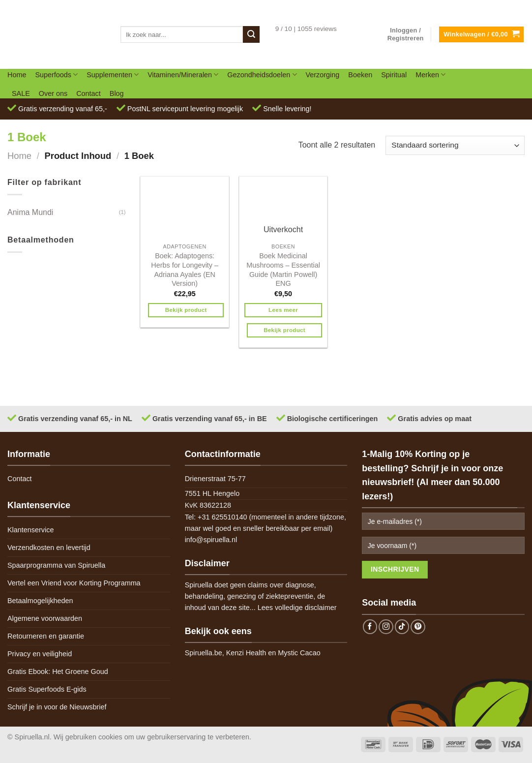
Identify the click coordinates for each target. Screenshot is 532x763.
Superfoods (56, 75)
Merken (430, 75)
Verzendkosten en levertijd (49, 548)
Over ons (53, 93)
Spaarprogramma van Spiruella (56, 565)
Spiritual (394, 75)
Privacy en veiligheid (40, 654)
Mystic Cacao (299, 653)
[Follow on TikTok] (402, 627)
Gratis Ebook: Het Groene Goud (58, 671)
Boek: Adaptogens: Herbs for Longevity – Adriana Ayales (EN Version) (185, 270)
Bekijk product (186, 310)
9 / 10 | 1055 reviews (306, 29)
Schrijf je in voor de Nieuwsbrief (57, 707)
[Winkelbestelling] (455, 145)
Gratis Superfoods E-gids (47, 689)
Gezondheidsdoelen (262, 75)
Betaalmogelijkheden (40, 601)
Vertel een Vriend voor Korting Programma (74, 583)
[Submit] (251, 34)
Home (17, 75)
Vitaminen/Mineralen (183, 75)
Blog (117, 93)
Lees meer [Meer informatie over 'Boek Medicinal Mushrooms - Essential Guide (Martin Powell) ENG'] (283, 310)
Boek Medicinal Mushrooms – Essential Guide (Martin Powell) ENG (283, 270)
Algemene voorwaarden (45, 618)
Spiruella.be (204, 653)
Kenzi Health (246, 653)
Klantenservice (30, 530)
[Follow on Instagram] (386, 627)
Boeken (360, 75)
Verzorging (323, 75)
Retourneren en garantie (46, 636)
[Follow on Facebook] (370, 627)
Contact (89, 93)
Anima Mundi (30, 212)
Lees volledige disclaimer (297, 608)
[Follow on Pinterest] (418, 627)
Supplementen (113, 75)
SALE (21, 93)
